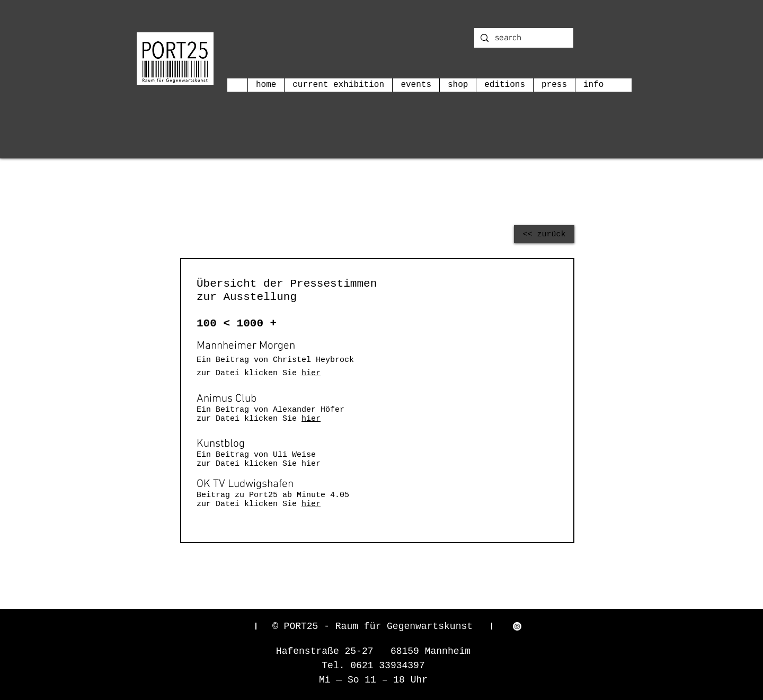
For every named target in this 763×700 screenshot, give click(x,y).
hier (311, 373)
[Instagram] (517, 626)
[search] (523, 39)
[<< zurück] (544, 234)
